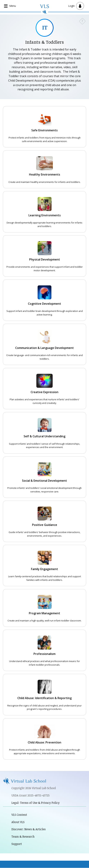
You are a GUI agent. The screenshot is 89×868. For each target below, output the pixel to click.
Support (17, 844)
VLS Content (19, 815)
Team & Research (23, 837)
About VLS (18, 822)
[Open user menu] (76, 6)
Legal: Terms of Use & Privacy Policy (36, 803)
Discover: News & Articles (29, 829)
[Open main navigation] (10, 6)
